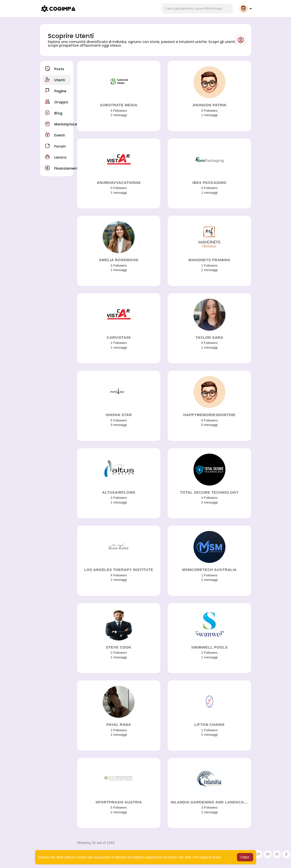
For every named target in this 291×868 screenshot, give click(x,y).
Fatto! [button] (245, 857)
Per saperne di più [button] (207, 857)
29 (258, 854)
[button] (197, 9)
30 (268, 854)
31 (277, 854)
